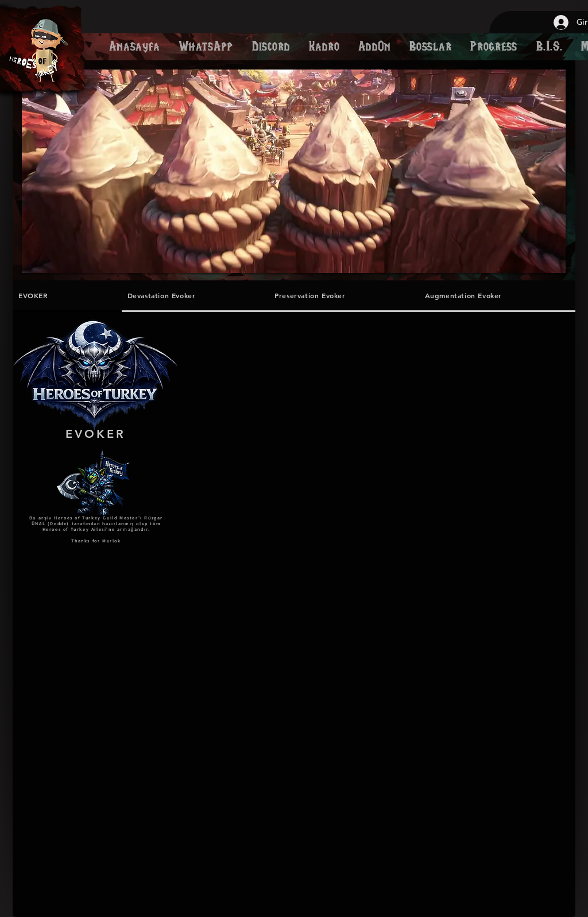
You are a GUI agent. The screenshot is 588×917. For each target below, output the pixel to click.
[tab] (67, 296)
